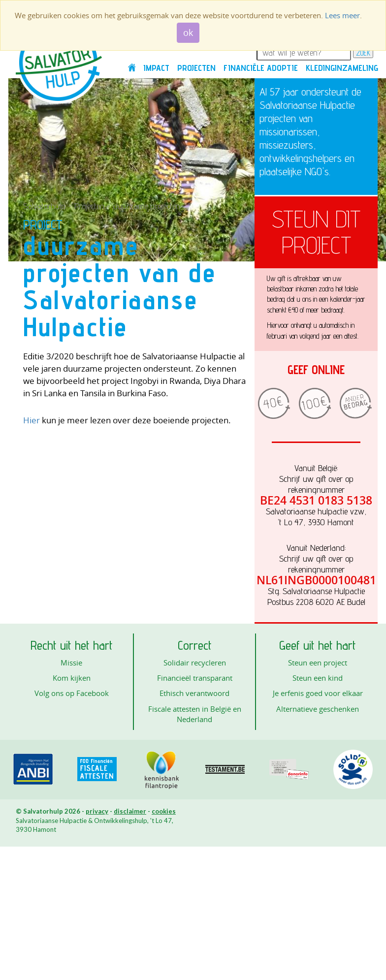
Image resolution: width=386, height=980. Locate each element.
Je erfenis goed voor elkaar (318, 693)
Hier (32, 420)
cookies (164, 811)
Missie (71, 663)
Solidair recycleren (195, 663)
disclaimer (130, 811)
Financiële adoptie (261, 68)
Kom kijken (72, 678)
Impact (156, 68)
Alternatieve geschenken (318, 709)
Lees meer (342, 15)
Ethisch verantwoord (194, 693)
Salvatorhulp (44, 206)
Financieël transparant (195, 678)
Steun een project (318, 663)
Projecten (196, 68)
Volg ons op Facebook (72, 693)
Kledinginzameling (342, 68)
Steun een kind (318, 678)
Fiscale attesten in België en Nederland (195, 714)
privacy (97, 811)
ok (188, 32)
